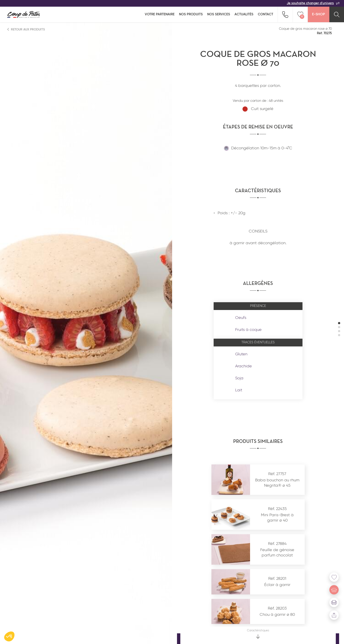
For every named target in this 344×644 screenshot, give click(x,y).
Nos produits (191, 14)
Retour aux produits (26, 29)
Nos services (219, 14)
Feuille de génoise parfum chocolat (277, 553)
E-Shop (318, 14)
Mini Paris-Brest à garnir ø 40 (277, 518)
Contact (265, 14)
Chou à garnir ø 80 (277, 615)
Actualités (244, 14)
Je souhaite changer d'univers (313, 3)
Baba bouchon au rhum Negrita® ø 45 (277, 483)
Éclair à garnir (277, 585)
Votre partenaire (160, 14)
